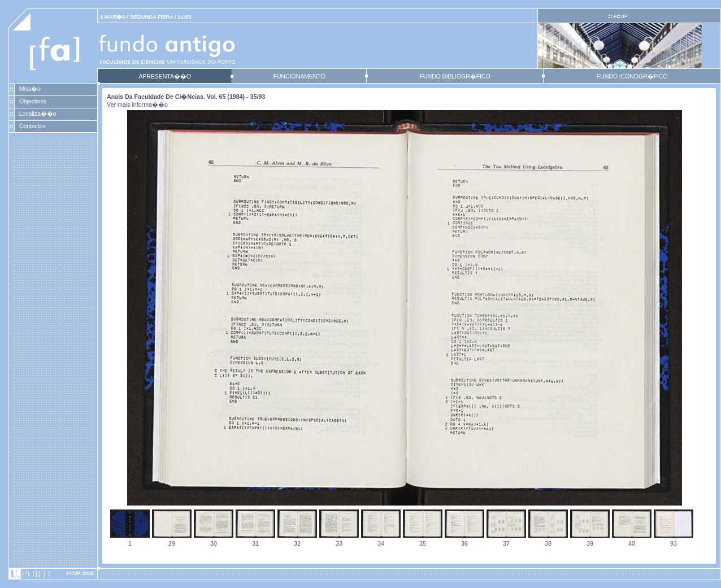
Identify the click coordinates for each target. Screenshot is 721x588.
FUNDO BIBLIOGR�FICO (455, 76)
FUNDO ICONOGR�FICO (632, 76)
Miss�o (30, 89)
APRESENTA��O (164, 76)
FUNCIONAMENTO (299, 76)
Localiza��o (38, 114)
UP (620, 16)
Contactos (32, 126)
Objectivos (33, 101)
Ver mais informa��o (137, 104)
